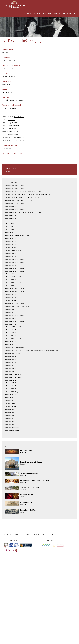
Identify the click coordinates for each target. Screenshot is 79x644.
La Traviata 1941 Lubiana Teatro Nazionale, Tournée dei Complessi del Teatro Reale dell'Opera (32, 351)
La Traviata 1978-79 (10, 247)
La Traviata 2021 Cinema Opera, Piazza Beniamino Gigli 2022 (22, 197)
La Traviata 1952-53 (10, 300)
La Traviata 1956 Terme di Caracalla (15, 292)
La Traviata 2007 (9, 227)
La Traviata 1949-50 (10, 312)
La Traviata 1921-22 (10, 380)
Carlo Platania (12, 129)
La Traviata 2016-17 (10, 218)
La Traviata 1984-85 (10, 245)
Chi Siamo (27, 13)
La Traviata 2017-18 (10, 215)
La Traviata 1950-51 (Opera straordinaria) (17, 306)
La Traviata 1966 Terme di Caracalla (15, 262)
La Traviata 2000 (9, 230)
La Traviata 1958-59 (10, 280)
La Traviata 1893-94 (10, 421)
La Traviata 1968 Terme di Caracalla (15, 259)
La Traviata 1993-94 (10, 239)
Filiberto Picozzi (20, 137)
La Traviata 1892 (9, 424)
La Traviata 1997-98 (10, 233)
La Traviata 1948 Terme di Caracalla (15, 321)
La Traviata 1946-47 (10, 330)
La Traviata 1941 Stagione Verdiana (15, 348)
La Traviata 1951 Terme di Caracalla (15, 303)
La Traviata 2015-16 (10, 221)
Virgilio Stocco (13, 123)
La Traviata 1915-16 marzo (12, 389)
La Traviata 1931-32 (10, 362)
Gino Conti (21, 140)
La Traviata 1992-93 (10, 242)
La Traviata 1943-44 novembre (13, 339)
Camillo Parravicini (8, 92)
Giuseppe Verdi (7, 52)
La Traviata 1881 (9, 433)
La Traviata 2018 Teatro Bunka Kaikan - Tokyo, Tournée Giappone (23, 212)
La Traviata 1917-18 (10, 383)
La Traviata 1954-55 (10, 295)
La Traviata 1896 (9, 415)
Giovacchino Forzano (9, 76)
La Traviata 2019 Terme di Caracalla (15, 203)
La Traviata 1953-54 (10, 298)
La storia (37, 13)
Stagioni (23, 453)
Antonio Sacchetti (14, 126)
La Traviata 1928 (9, 371)
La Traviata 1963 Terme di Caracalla (15, 268)
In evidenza (67, 13)
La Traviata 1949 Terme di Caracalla (15, 315)
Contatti (57, 13)
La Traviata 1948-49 (10, 318)
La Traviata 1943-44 (10, 342)
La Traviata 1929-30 (10, 365)
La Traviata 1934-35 (10, 359)
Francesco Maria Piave (9, 60)
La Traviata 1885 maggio (12, 430)
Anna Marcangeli (13, 135)
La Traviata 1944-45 (10, 336)
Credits (55, 535)
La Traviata (8, 171)
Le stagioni (47, 13)
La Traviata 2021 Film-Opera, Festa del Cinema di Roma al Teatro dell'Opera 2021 (28, 194)
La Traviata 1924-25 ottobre (13, 374)
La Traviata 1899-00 (10, 409)
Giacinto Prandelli (13, 114)
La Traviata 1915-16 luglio (12, 392)
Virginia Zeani (12, 108)
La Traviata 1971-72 (10, 256)
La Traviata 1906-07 (10, 404)
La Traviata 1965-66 (10, 265)
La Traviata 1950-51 (10, 309)
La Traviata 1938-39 (10, 356)
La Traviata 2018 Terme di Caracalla (15, 209)
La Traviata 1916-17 (10, 386)
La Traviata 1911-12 (10, 401)
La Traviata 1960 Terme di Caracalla (15, 277)
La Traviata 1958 (9, 286)
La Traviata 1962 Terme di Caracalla (15, 271)
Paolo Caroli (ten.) (14, 132)
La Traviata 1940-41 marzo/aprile (14, 353)
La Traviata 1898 (9, 412)
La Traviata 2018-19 (10, 206)
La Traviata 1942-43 (10, 345)
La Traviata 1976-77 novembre (13, 250)
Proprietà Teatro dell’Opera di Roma (13, 100)
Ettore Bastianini (19, 117)
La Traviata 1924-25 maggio (13, 377)
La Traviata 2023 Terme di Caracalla (15, 189)
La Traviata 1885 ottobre (12, 427)
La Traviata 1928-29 (10, 368)
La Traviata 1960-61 (10, 274)
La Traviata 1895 (9, 418)
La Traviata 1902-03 (10, 407)
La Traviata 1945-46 (10, 333)
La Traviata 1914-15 (10, 395)
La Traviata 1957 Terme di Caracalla (15, 289)
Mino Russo (12, 120)
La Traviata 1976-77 (10, 253)
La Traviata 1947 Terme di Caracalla (15, 327)
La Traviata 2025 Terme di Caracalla (15, 186)
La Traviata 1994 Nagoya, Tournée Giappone (17, 236)
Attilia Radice (6, 84)
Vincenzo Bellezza (8, 68)
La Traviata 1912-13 (10, 398)
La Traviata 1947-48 (10, 324)
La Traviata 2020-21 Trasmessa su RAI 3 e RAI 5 (18, 200)
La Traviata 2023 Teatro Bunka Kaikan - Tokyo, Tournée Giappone (23, 192)
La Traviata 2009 (9, 224)
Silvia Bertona (10, 111)
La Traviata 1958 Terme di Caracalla (15, 283)
